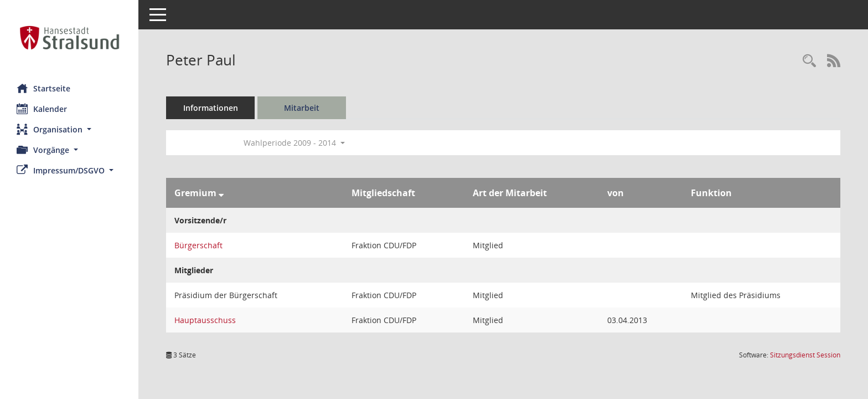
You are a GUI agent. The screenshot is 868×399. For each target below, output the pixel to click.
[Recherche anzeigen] (809, 61)
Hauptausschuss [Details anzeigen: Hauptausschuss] (205, 320)
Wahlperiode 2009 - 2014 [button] (294, 143)
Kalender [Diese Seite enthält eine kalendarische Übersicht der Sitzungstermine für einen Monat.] (42, 109)
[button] (69, 129)
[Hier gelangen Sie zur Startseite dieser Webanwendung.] (69, 38)
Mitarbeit (302, 108)
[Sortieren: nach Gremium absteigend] (221, 193)
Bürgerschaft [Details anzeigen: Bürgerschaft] (198, 245)
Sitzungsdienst (805, 355)
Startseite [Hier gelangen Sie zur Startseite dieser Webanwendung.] (43, 88)
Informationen (211, 108)
